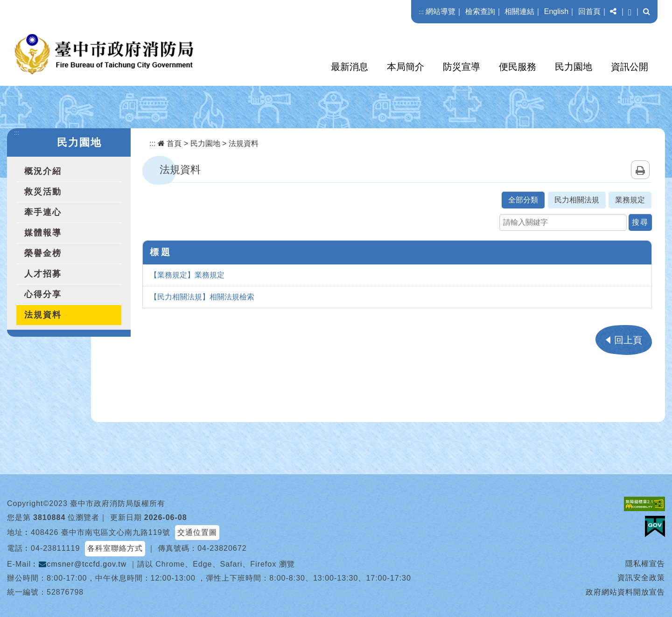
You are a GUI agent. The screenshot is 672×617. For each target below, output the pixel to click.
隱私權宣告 (645, 564)
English (556, 11)
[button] (613, 12)
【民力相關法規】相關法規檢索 (202, 297)
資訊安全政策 (641, 578)
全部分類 (523, 200)
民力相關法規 (577, 200)
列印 (640, 170)
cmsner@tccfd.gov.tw (83, 564)
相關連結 (519, 11)
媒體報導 (43, 233)
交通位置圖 (197, 532)
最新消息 (350, 67)
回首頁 (589, 11)
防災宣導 (462, 67)
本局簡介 (406, 67)
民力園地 (574, 67)
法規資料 (43, 315)
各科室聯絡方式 (115, 548)
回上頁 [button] (628, 340)
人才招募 (43, 274)
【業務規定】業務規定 (187, 275)
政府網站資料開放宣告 (625, 592)
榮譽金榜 (43, 253)
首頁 (170, 143)
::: (421, 12)
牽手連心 (43, 212)
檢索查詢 (480, 11)
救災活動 (43, 192)
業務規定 (630, 200)
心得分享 (43, 294)
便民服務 (518, 67)
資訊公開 (630, 67)
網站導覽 (441, 11)
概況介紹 (43, 171)
